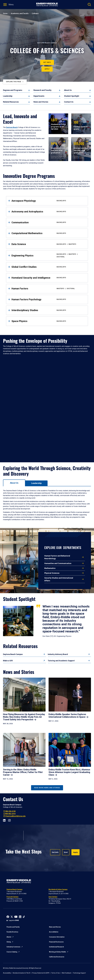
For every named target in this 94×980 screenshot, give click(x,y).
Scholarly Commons (13, 947)
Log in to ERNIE (14, 920)
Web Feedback (66, 973)
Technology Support (79, 973)
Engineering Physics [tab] (48, 255)
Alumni (9, 937)
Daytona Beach (12, 127)
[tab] (14, 483)
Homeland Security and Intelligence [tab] (48, 278)
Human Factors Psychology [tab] (48, 299)
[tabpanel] (47, 505)
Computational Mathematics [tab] (48, 233)
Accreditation (54, 932)
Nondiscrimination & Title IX (22, 973)
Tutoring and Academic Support (61, 661)
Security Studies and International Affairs (59, 579)
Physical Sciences (52, 573)
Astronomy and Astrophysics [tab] (48, 212)
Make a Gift (8, 661)
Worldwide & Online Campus (58, 889)
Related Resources (11, 102)
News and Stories (41, 102)
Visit (65, 852)
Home (5, 13)
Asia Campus (53, 897)
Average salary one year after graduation (80, 147)
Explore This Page (14, 82)
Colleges (35, 13)
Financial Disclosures (56, 942)
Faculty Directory (12, 932)
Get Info (47, 62)
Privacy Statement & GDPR (41, 973)
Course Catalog (12, 952)
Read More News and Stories (47, 788)
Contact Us (69, 102)
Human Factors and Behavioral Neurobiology (57, 557)
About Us (68, 90)
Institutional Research (56, 947)
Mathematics (50, 568)
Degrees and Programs (13, 90)
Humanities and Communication (58, 563)
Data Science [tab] (48, 244)
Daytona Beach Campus (13, 654)
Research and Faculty (42, 90)
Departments (39, 96)
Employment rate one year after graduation (58, 147)
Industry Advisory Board (58, 654)
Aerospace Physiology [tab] (48, 201)
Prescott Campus (12, 897)
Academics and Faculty (20, 13)
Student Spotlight (72, 96)
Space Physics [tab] (48, 321)
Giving (9, 942)
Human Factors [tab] (48, 289)
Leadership (8, 96)
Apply (47, 69)
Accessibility (7, 973)
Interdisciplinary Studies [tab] (48, 310)
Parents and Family (13, 927)
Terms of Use (55, 973)
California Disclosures (57, 957)
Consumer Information (57, 937)
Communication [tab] (48, 222)
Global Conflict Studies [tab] (48, 267)
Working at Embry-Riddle (57, 952)
